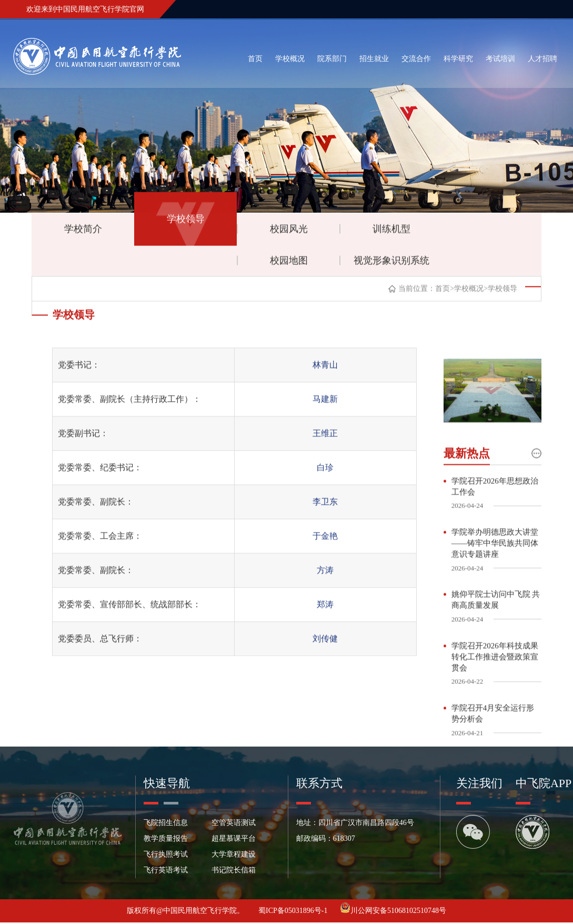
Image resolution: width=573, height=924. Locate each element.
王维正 (325, 449)
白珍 (325, 484)
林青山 (325, 381)
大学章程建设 (234, 856)
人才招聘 (542, 59)
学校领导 (186, 222)
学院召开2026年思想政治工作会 (495, 508)
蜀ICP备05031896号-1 (294, 912)
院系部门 (332, 59)
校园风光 (289, 232)
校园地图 (289, 264)
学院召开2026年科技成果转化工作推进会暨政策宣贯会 (495, 679)
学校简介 (83, 232)
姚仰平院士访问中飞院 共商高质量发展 (496, 622)
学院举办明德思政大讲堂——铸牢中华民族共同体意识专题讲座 (495, 565)
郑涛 (325, 620)
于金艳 (325, 552)
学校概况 (290, 59)
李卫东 (325, 518)
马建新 (325, 415)
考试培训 (500, 59)
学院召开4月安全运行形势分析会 (493, 736)
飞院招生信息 (166, 824)
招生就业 (374, 59)
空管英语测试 (234, 824)
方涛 (325, 586)
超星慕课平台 (234, 840)
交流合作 (416, 59)
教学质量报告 (166, 840)
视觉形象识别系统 (391, 264)
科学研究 (458, 59)
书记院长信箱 (234, 872)
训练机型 (391, 232)
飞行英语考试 (166, 872)
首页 (255, 59)
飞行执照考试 (166, 856)
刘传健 (325, 655)
